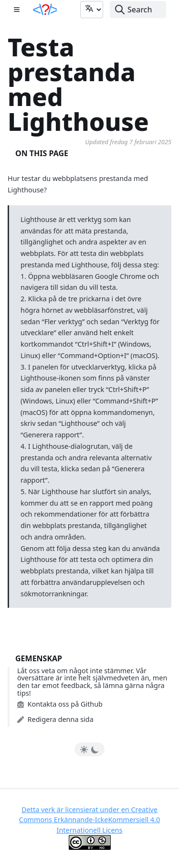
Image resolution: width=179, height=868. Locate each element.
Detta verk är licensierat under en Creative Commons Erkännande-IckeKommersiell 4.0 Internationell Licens (89, 820)
